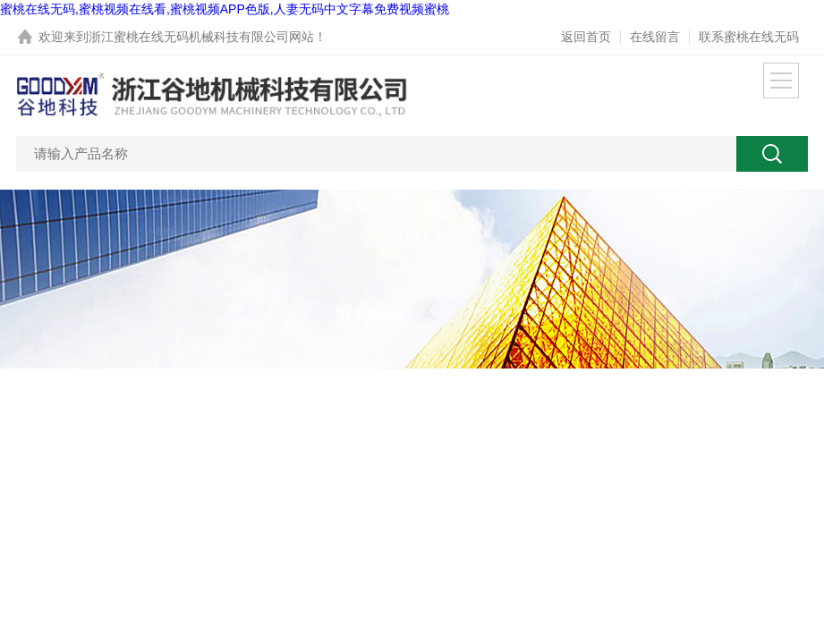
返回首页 (586, 37)
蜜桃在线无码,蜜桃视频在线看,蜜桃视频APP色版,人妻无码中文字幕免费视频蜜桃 (225, 9)
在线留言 (655, 37)
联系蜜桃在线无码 (749, 37)
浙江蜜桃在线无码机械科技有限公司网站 (201, 37)
